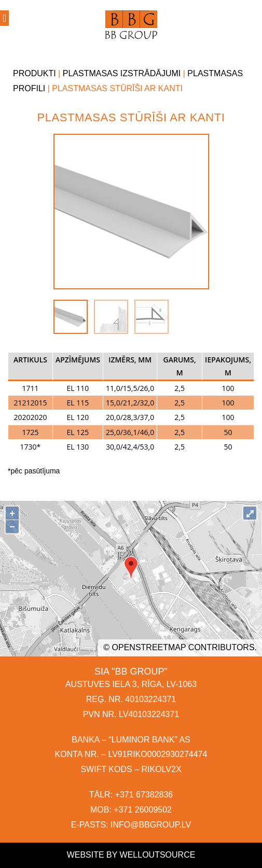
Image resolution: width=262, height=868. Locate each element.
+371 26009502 (143, 810)
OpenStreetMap (149, 647)
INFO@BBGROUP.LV (151, 825)
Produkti (35, 73)
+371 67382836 (144, 795)
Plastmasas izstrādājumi (122, 73)
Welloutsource (158, 855)
